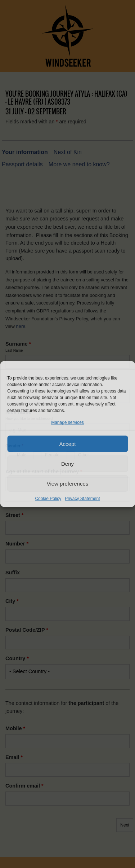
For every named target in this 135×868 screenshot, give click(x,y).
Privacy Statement (82, 499)
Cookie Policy (48, 499)
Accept (68, 444)
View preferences (68, 483)
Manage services (67, 422)
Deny (67, 463)
